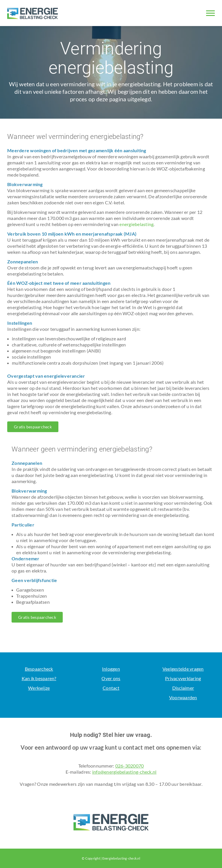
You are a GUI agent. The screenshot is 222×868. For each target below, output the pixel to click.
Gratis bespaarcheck (33, 427)
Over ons (111, 678)
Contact (111, 688)
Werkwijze (39, 688)
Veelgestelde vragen (183, 669)
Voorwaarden (183, 697)
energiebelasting (136, 224)
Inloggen (111, 669)
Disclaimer (183, 688)
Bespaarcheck (39, 669)
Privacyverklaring (183, 678)
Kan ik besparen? (39, 678)
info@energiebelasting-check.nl (124, 772)
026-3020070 (130, 766)
